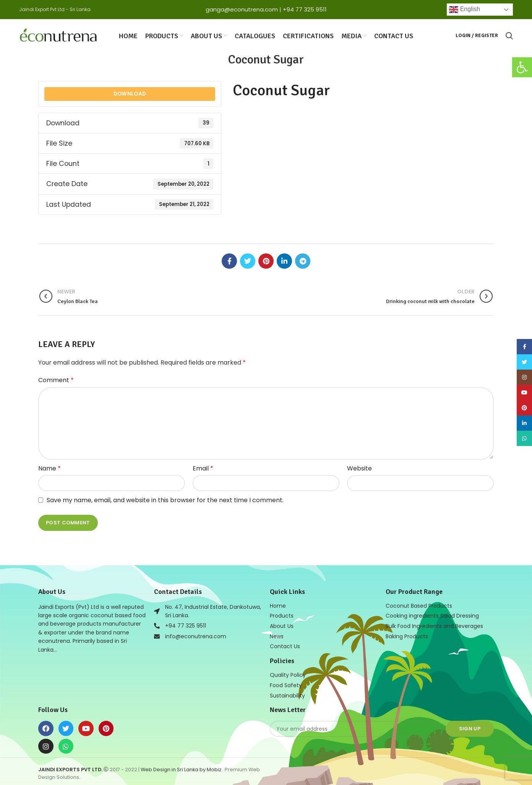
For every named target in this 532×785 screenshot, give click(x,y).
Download (130, 93)
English (465, 10)
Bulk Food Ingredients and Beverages (434, 625)
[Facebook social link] (229, 260)
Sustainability (287, 693)
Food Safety (286, 683)
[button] (522, 67)
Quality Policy (288, 673)
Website (359, 468)
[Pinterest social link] (266, 260)
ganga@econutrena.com (242, 9)
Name (49, 468)
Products (282, 615)
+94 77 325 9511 (305, 9)
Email (203, 468)
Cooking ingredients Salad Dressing (432, 615)
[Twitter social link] (248, 260)
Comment (56, 379)
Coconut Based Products (419, 605)
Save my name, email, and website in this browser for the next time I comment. (165, 499)
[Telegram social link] (303, 260)
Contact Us (285, 645)
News (277, 635)
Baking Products (407, 635)
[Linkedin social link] (284, 260)
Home (278, 605)
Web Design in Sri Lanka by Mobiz (182, 767)
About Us (282, 625)
